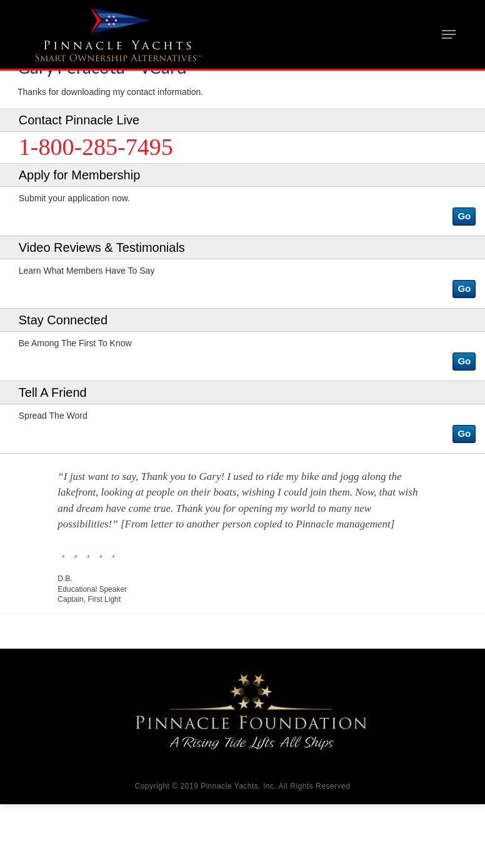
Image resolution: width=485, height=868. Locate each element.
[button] (464, 217)
